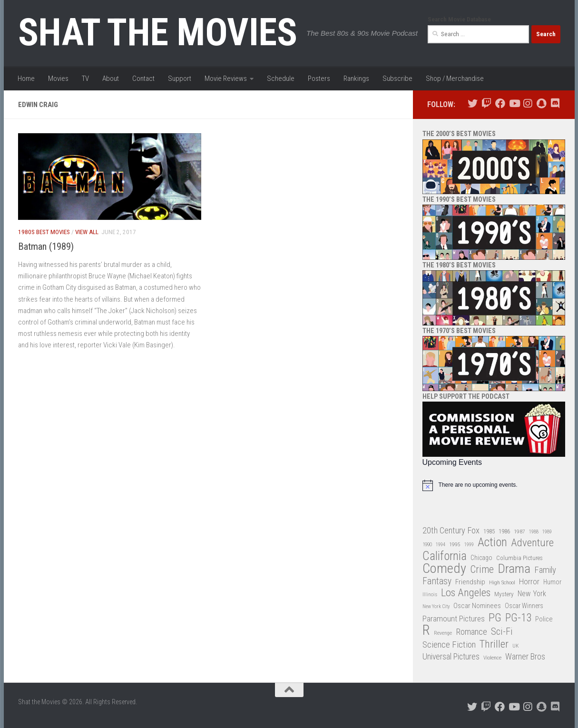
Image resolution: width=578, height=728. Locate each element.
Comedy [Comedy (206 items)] (444, 569)
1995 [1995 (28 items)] (455, 544)
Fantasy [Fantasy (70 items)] (437, 581)
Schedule (281, 79)
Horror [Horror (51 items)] (529, 581)
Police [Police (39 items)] (544, 619)
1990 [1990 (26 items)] (427, 545)
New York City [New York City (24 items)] (436, 606)
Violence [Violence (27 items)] (492, 658)
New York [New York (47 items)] (532, 594)
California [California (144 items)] (445, 556)
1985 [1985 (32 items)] (489, 531)
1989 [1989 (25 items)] (547, 532)
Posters (319, 79)
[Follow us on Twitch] (486, 103)
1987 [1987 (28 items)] (519, 531)
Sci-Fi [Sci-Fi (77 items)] (502, 632)
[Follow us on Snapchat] (542, 103)
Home (26, 79)
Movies (58, 79)
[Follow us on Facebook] (500, 103)
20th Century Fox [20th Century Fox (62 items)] (451, 531)
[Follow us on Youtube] (514, 103)
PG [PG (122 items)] (495, 618)
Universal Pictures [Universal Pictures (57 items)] (451, 657)
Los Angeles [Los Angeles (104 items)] (466, 593)
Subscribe (397, 79)
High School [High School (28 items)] (502, 582)
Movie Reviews (226, 79)
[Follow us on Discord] (555, 103)
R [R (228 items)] (426, 630)
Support (180, 79)
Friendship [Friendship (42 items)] (470, 582)
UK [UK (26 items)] (515, 646)
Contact (143, 79)
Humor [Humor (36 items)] (552, 582)
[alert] (494, 485)
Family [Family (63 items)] (545, 570)
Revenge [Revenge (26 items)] (443, 633)
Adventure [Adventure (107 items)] (532, 543)
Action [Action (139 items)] (492, 543)
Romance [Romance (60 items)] (471, 632)
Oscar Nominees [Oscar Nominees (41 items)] (477, 606)
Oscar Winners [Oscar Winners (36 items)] (524, 606)
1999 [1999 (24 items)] (469, 545)
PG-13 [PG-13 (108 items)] (518, 618)
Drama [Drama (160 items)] (514, 569)
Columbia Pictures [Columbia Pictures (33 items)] (519, 558)
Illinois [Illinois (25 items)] (430, 595)
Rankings (356, 79)
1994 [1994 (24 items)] (441, 545)
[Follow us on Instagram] (528, 103)
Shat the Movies (158, 32)
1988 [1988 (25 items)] (534, 532)
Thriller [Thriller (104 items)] (494, 644)
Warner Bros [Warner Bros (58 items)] (525, 656)
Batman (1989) (46, 246)
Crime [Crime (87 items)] (482, 570)
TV (85, 79)
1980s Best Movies (44, 232)
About (111, 79)
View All (87, 232)
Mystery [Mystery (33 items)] (504, 594)
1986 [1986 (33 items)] (504, 531)
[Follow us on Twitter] (473, 103)
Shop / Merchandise (455, 79)
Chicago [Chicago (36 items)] (481, 558)
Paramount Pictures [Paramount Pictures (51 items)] (454, 619)
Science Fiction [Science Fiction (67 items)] (449, 645)
